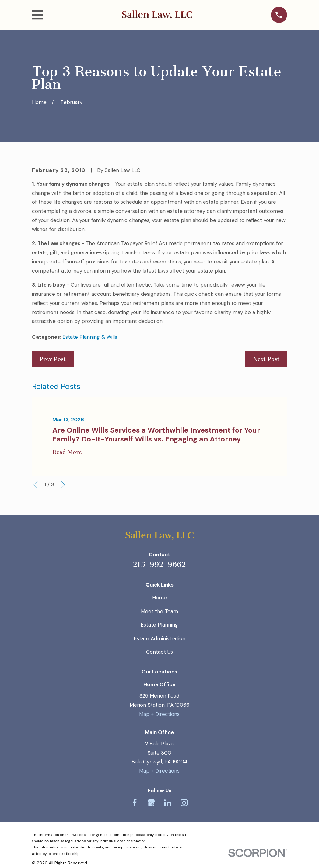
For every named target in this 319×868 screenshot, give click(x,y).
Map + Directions (159, 714)
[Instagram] (184, 803)
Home (159, 598)
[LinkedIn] (168, 803)
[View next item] (63, 485)
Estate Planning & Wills (90, 337)
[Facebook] (135, 803)
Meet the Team (159, 611)
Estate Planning (159, 625)
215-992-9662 (159, 564)
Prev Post (53, 359)
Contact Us (159, 652)
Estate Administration (159, 638)
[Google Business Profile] (151, 803)
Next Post (266, 359)
